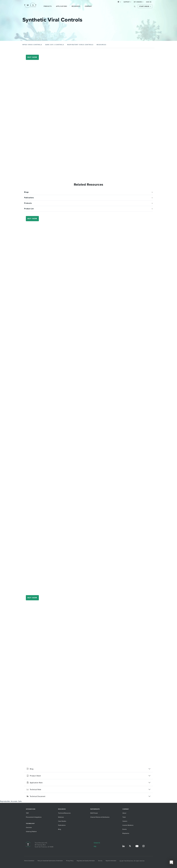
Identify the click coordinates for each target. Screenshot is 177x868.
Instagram (143, 847)
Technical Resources (64, 813)
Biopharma (126, 833)
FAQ (95, 846)
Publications (62, 825)
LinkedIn (123, 847)
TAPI (27, 813)
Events (125, 829)
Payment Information (111, 861)
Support (127, 2)
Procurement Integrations (34, 817)
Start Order (145, 6)
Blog (60, 829)
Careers (125, 821)
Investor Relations (128, 825)
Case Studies (62, 821)
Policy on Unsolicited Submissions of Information (50, 861)
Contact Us (97, 843)
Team (124, 817)
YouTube (137, 847)
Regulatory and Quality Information (86, 861)
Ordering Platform (31, 831)
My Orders (139, 2)
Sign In (149, 2)
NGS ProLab (94, 813)
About (124, 813)
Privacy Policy (70, 861)
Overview (29, 827)
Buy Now (32, 57)
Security (100, 861)
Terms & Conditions (29, 861)
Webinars (61, 817)
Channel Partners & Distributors (100, 817)
